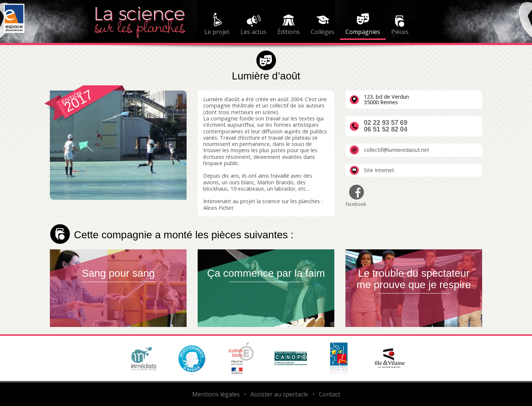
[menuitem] (217, 25)
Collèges (323, 32)
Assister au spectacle (279, 394)
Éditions (289, 32)
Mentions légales (216, 394)
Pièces (400, 32)
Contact (330, 394)
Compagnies (363, 32)
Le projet (217, 32)
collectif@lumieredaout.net (397, 150)
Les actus (253, 32)
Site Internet (379, 170)
